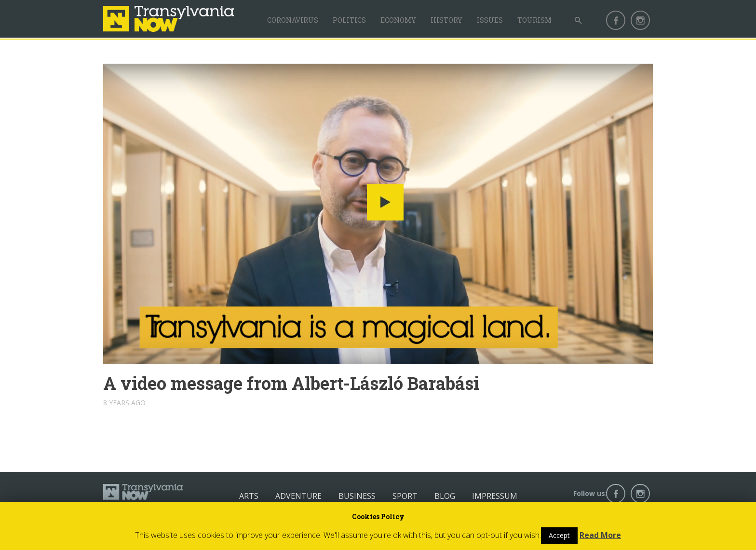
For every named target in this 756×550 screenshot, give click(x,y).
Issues (490, 20)
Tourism (534, 20)
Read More (600, 535)
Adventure (298, 496)
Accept (559, 535)
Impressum (495, 496)
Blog (445, 496)
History (446, 20)
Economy (398, 20)
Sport (405, 496)
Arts (249, 496)
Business (357, 496)
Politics (349, 20)
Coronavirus (293, 20)
